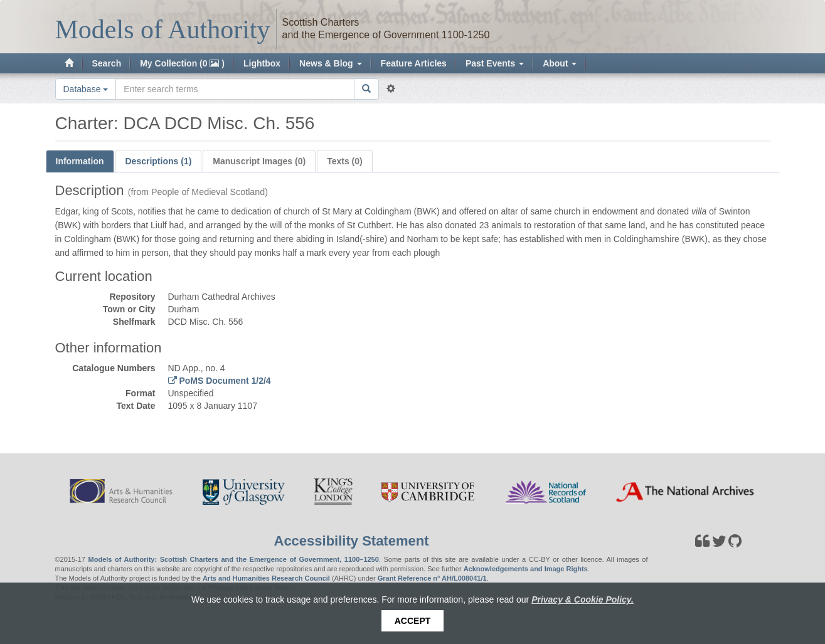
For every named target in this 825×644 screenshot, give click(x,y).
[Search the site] (235, 89)
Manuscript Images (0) (259, 161)
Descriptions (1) (159, 161)
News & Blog (330, 63)
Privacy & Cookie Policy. (583, 599)
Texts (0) (345, 161)
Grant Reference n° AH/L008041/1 (432, 578)
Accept (413, 621)
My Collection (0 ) (182, 63)
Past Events (495, 63)
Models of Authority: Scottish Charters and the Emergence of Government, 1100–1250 (234, 559)
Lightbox (262, 63)
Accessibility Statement (352, 541)
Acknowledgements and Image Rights (526, 569)
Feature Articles (414, 63)
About (560, 63)
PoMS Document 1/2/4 (224, 381)
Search (107, 63)
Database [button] (86, 89)
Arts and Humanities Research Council (266, 578)
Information (80, 161)
